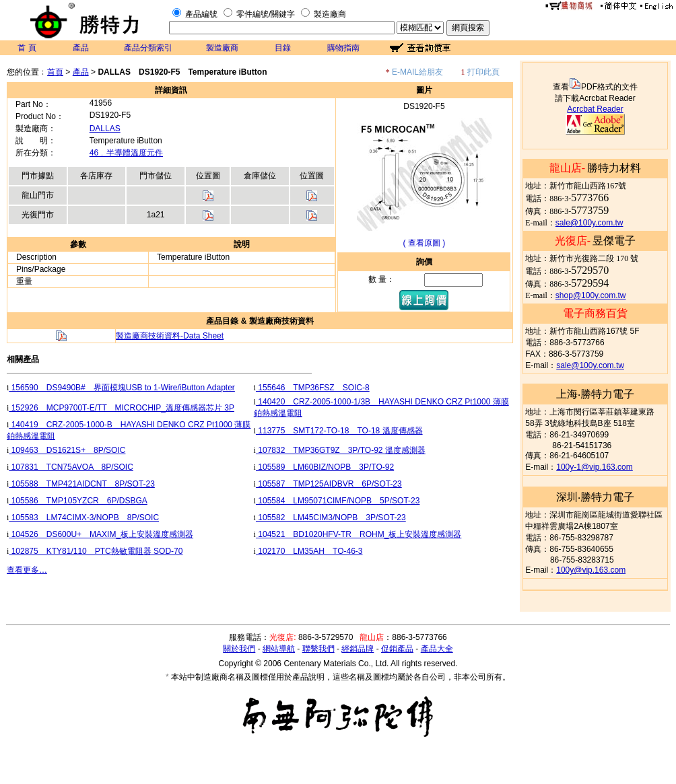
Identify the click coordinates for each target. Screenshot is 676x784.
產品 (81, 48)
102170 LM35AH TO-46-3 (309, 551)
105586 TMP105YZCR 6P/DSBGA (78, 501)
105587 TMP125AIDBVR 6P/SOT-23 (329, 484)
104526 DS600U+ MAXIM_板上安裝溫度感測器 (101, 534)
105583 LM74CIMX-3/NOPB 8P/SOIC (84, 518)
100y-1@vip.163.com (595, 467)
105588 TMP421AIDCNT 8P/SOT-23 (82, 484)
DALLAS (105, 129)
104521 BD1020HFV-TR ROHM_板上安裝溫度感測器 (359, 534)
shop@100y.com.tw (591, 295)
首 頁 (27, 48)
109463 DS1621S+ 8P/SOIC (67, 450)
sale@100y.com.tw (589, 223)
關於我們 (239, 649)
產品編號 (201, 14)
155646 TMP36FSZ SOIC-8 (313, 388)
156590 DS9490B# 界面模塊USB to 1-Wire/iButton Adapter (122, 388)
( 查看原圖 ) (425, 243)
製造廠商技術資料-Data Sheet (170, 336)
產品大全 (437, 649)
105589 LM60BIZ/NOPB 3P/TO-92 (325, 467)
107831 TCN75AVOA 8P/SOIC (71, 467)
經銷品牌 (358, 649)
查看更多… (27, 570)
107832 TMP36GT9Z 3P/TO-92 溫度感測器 (341, 450)
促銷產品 (397, 649)
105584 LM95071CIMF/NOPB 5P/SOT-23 (338, 501)
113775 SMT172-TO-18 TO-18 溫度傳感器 (339, 431)
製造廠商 (330, 14)
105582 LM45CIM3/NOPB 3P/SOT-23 (331, 518)
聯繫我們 (318, 649)
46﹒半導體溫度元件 (126, 153)
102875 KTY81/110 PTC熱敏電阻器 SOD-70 (96, 551)
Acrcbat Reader (595, 109)
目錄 (283, 48)
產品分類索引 (148, 48)
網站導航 (279, 649)
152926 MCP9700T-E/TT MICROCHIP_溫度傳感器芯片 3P (122, 408)
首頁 (55, 72)
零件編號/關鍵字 (266, 14)
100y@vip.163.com (591, 570)
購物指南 (343, 48)
